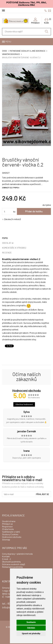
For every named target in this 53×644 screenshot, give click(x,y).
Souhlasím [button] (31, 622)
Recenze (7, 253)
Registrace (7, 527)
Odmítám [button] (31, 628)
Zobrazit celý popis (10, 188)
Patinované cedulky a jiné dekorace (27, 51)
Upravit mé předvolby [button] (31, 634)
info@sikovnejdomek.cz (50, 11)
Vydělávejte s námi (11, 532)
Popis (5, 238)
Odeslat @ (8, 243)
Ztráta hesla (8, 529)
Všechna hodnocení (24, 404)
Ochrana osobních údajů (14, 564)
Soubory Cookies (10, 534)
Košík (47, 21)
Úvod (4, 51)
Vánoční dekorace (11, 54)
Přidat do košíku (34, 212)
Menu (8, 42)
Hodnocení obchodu (12, 537)
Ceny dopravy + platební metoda (17, 554)
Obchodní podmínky (11, 562)
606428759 (46, 11)
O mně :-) (6, 559)
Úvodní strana (9, 521)
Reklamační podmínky (12, 567)
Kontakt (6, 557)
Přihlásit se (43, 494)
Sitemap (6, 540)
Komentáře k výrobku (14, 248)
